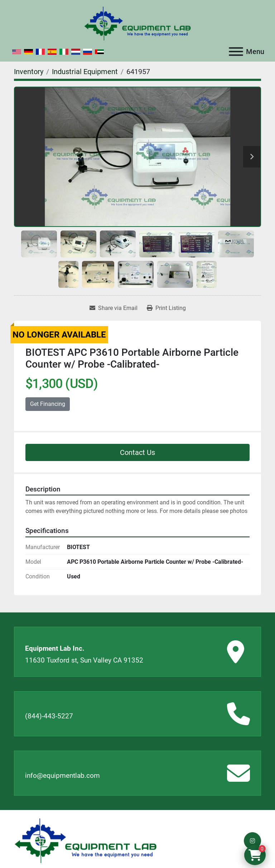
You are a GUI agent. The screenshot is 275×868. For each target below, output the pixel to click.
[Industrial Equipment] (85, 72)
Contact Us (137, 452)
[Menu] (236, 52)
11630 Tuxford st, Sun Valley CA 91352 (84, 660)
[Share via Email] (114, 308)
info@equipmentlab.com (62, 775)
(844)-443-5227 (49, 716)
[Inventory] (29, 72)
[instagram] (252, 841)
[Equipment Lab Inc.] (86, 840)
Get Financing (48, 404)
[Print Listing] (166, 308)
